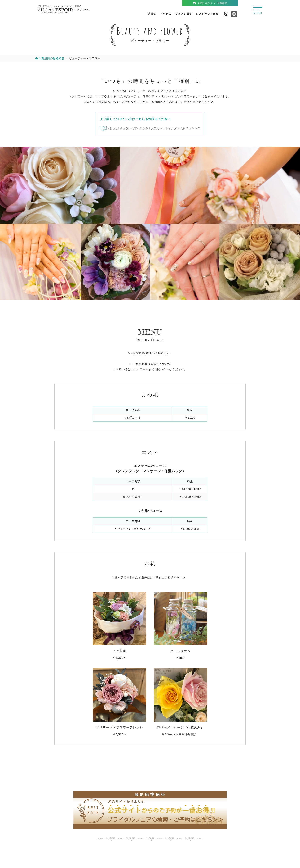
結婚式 (152, 14)
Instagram (226, 14)
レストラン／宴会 (207, 14)
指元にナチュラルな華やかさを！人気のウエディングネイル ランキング (154, 128)
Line (233, 16)
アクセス (166, 14)
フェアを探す (184, 14)
